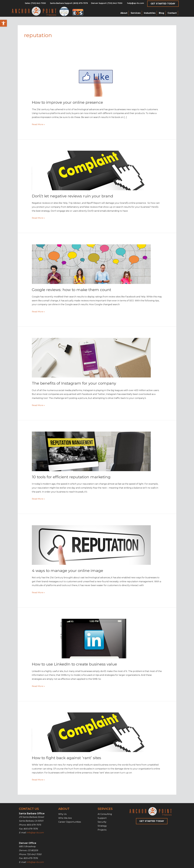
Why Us (62, 814)
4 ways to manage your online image (68, 571)
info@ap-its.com (35, 833)
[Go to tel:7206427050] (107, 4)
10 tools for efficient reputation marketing (73, 477)
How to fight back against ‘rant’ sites (68, 758)
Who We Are (65, 818)
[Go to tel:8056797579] (35, 4)
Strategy (102, 826)
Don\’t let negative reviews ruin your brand (74, 196)
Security (102, 822)
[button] (3, 23)
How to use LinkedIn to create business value (76, 664)
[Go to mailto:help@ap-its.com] (134, 4)
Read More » (38, 124)
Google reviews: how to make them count (73, 290)
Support (102, 818)
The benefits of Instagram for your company (75, 383)
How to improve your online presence (69, 102)
